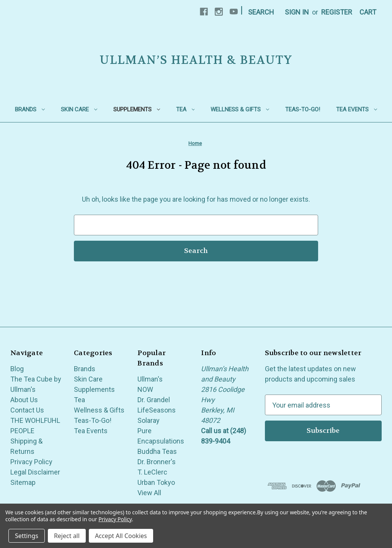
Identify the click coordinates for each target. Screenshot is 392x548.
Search (261, 12)
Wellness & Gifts (240, 109)
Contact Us (27, 410)
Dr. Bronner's (157, 462)
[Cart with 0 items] (368, 12)
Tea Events (357, 109)
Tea (185, 109)
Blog (17, 369)
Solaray (149, 420)
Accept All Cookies (121, 536)
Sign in (297, 12)
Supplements (137, 109)
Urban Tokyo (156, 482)
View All (149, 493)
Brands (30, 109)
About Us (24, 400)
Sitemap (23, 482)
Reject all (67, 536)
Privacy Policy (31, 462)
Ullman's (150, 379)
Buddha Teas (157, 451)
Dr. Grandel (154, 400)
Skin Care (79, 109)
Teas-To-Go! (303, 109)
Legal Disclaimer (35, 472)
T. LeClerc (152, 472)
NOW (145, 389)
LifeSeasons (157, 410)
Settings (27, 536)
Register (337, 12)
